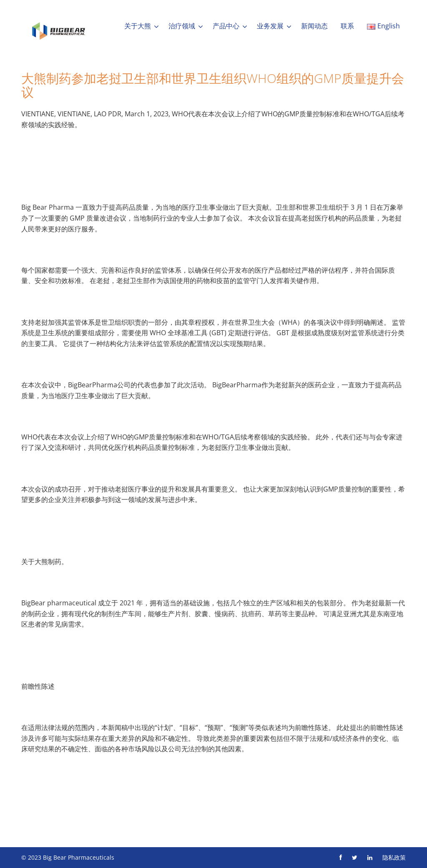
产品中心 (226, 26)
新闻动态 (314, 26)
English (383, 26)
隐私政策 (394, 857)
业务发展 (270, 26)
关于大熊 (138, 26)
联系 (347, 26)
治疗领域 (182, 26)
